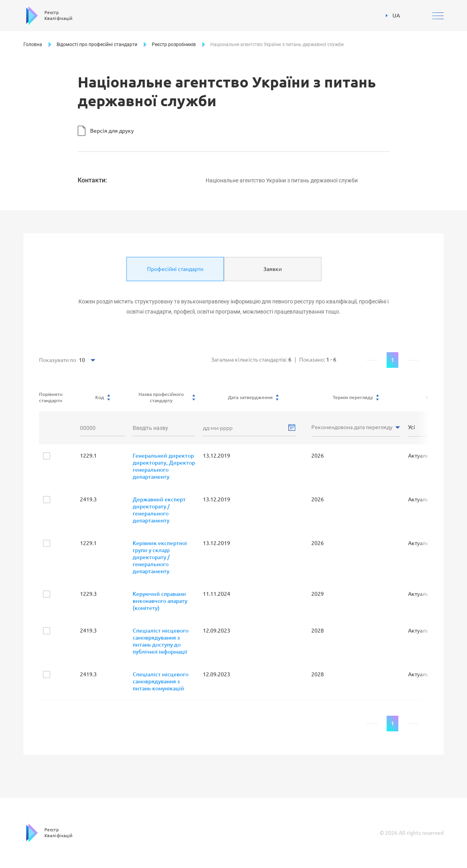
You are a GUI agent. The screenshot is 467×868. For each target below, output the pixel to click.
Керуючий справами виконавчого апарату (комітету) (160, 601)
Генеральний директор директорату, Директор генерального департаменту (164, 466)
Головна (33, 45)
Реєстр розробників (174, 45)
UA (393, 16)
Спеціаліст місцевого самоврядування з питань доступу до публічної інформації (161, 641)
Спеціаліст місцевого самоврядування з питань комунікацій (161, 681)
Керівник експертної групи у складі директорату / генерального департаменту (160, 557)
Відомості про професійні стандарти (97, 45)
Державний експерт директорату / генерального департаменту (159, 510)
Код (103, 397)
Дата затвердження (253, 397)
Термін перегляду (356, 397)
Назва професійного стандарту (167, 397)
